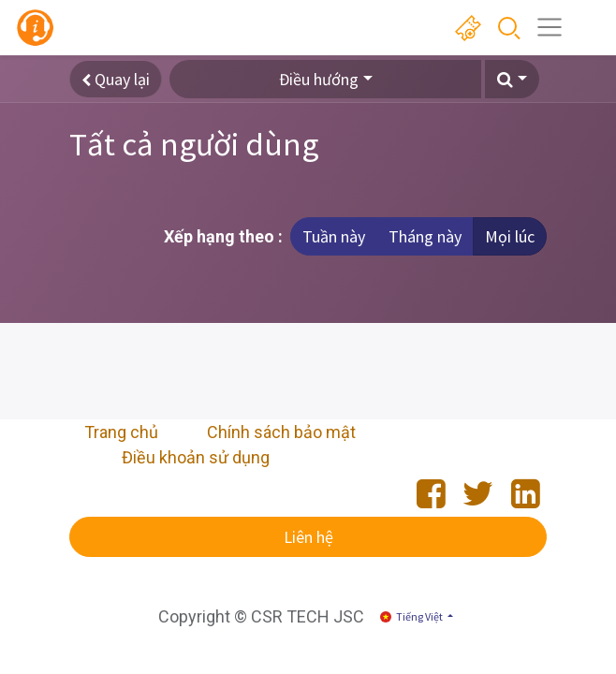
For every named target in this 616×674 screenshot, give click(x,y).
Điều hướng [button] (319, 79)
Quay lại (116, 79)
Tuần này (334, 236)
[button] (512, 79)
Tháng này (425, 236)
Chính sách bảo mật (281, 432)
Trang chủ (121, 432)
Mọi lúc (510, 236)
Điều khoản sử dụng (196, 457)
